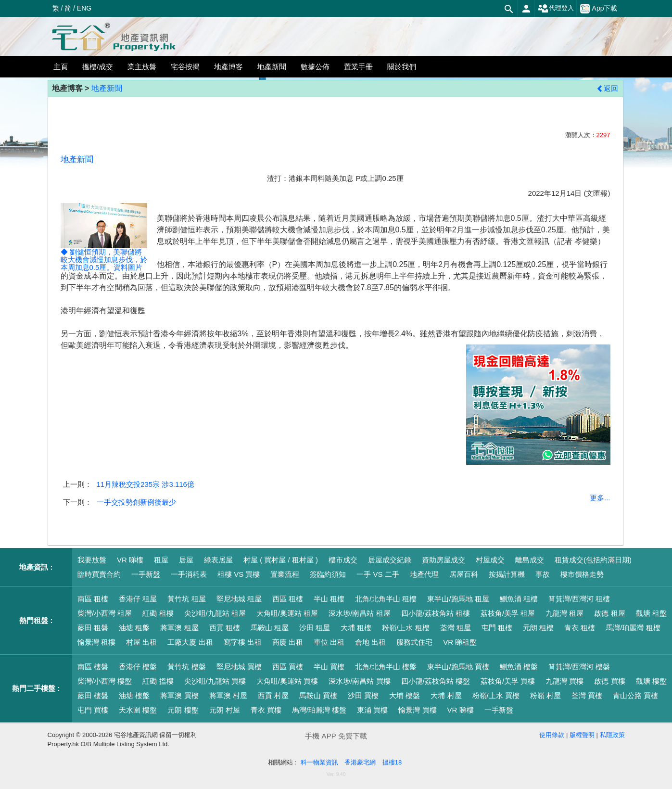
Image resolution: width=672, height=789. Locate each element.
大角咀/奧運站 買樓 (287, 681)
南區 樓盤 (93, 667)
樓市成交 (343, 560)
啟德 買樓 (609, 681)
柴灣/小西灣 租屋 (105, 613)
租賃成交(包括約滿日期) (593, 560)
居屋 (186, 560)
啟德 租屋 (609, 613)
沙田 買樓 (363, 695)
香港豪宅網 (360, 762)
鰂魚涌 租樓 (519, 599)
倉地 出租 (370, 642)
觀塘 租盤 (651, 613)
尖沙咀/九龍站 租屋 (215, 613)
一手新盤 (146, 574)
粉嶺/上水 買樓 (496, 695)
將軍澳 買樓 (179, 695)
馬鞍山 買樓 (318, 695)
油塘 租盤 (134, 628)
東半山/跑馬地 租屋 (458, 599)
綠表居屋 (218, 560)
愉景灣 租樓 (96, 642)
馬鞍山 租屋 (270, 628)
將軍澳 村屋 (228, 695)
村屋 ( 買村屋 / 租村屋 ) (281, 560)
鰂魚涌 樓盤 (519, 667)
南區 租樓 (93, 599)
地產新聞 (107, 88)
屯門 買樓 (93, 710)
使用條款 (552, 735)
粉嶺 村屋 (545, 695)
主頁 (61, 67)
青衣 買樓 (266, 710)
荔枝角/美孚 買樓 (508, 681)
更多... (600, 498)
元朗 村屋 (225, 710)
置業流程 (285, 574)
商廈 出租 (288, 642)
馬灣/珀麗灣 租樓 (633, 628)
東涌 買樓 (372, 710)
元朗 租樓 (538, 628)
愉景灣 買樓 (417, 710)
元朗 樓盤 (183, 710)
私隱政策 (612, 735)
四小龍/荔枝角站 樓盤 (436, 681)
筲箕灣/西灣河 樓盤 (579, 667)
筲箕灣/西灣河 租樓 (579, 599)
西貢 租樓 (225, 628)
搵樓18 (392, 762)
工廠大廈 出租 (190, 642)
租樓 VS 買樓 (239, 574)
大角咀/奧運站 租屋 (287, 613)
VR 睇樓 (130, 560)
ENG (84, 8)
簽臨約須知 (328, 574)
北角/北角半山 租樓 (386, 599)
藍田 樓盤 (93, 695)
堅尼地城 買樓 (239, 667)
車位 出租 (329, 642)
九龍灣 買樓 (564, 681)
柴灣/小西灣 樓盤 (105, 681)
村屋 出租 (141, 642)
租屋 (161, 560)
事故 (543, 574)
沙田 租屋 (315, 628)
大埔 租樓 (356, 628)
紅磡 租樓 (158, 613)
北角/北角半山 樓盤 (386, 667)
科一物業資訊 (319, 762)
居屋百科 (464, 574)
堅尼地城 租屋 (239, 599)
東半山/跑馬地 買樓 (458, 667)
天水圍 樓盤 (138, 710)
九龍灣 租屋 (564, 613)
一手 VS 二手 (378, 574)
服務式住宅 (414, 642)
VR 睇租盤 (460, 642)
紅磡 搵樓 (158, 681)
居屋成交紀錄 (390, 560)
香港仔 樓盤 (138, 667)
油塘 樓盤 (134, 695)
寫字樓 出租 (243, 642)
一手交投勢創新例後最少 (136, 502)
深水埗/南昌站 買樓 (359, 681)
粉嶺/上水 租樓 (406, 628)
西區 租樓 (288, 599)
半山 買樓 (329, 667)
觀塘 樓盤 (651, 681)
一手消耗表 (189, 574)
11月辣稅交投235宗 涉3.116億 (146, 484)
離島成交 (530, 560)
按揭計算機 (507, 574)
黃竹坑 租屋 (186, 599)
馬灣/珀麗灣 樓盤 (319, 710)
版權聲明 (582, 735)
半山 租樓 (329, 599)
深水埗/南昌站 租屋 (359, 613)
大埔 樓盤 (405, 695)
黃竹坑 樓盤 (186, 667)
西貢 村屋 (273, 695)
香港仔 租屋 (138, 599)
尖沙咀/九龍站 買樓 (215, 681)
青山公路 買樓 (635, 695)
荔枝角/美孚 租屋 (508, 613)
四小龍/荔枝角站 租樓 (436, 613)
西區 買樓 (288, 667)
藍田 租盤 (93, 628)
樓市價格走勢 (582, 574)
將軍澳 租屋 (179, 628)
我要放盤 (92, 560)
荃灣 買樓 (587, 695)
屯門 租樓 (497, 628)
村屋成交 (490, 560)
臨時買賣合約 (99, 574)
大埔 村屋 (446, 695)
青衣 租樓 (580, 628)
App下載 (599, 9)
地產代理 (424, 574)
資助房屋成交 (444, 560)
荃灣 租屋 (456, 628)
